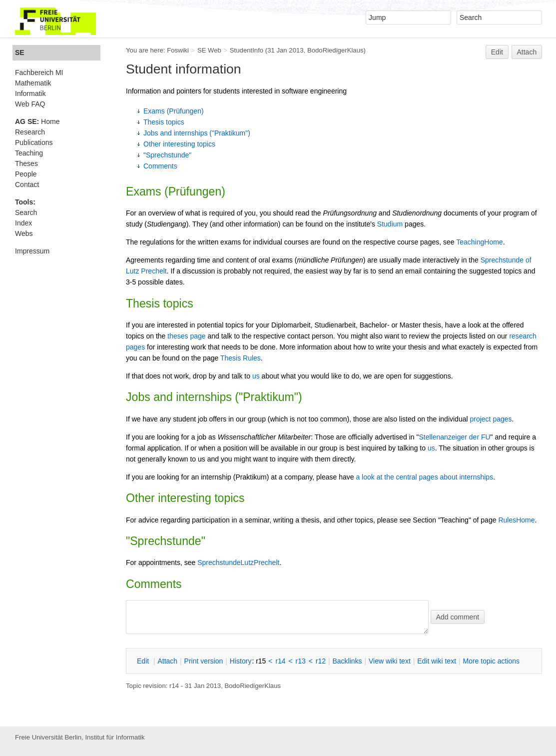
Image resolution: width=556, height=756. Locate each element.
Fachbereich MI (39, 72)
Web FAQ (30, 104)
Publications (34, 142)
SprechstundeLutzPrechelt (238, 562)
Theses (26, 163)
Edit (497, 52)
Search (26, 212)
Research (30, 132)
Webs (24, 233)
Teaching (29, 153)
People (26, 174)
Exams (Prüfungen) (174, 111)
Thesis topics (164, 122)
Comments (160, 166)
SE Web (209, 50)
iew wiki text (390, 661)
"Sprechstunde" (167, 155)
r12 (321, 661)
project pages (491, 419)
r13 (301, 661)
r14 (280, 661)
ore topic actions (491, 661)
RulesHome (516, 520)
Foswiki (178, 50)
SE (20, 52)
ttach (167, 661)
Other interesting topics (179, 144)
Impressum (32, 251)
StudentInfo (247, 50)
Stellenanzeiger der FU (454, 437)
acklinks (347, 661)
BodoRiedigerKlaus (335, 50)
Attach (527, 52)
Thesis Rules (241, 358)
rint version (204, 661)
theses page (186, 336)
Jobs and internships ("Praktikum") (197, 133)
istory (241, 661)
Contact (27, 184)
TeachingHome (479, 242)
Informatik (30, 93)
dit (144, 661)
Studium (390, 224)
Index (23, 223)
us (256, 376)
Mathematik (33, 83)
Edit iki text (437, 661)
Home (37, 121)
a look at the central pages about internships (424, 477)
